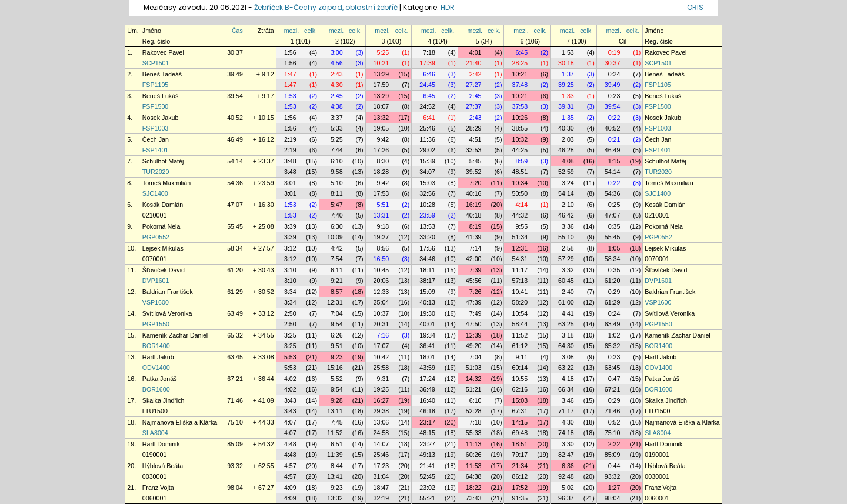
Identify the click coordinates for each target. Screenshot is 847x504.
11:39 (335, 455)
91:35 (520, 498)
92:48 (566, 476)
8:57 (337, 292)
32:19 (381, 498)
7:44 (337, 150)
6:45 (521, 52)
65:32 (235, 335)
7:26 (476, 292)
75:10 (235, 422)
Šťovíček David (164, 270)
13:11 (335, 411)
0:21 (614, 139)
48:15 (427, 433)
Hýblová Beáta (163, 466)
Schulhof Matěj (163, 161)
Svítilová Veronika (167, 313)
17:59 (381, 85)
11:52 (520, 335)
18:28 (381, 172)
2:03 (568, 139)
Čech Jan (156, 139)
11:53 (474, 466)
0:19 (614, 52)
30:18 (566, 63)
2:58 (568, 248)
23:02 (427, 488)
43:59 (427, 368)
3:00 (337, 52)
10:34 (520, 183)
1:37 (568, 74)
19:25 (381, 389)
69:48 (520, 433)
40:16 (474, 193)
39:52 (474, 172)
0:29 (614, 292)
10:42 (381, 357)
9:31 (383, 379)
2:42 (476, 74)
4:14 (521, 205)
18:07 (381, 106)
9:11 (521, 357)
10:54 (520, 313)
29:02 (427, 150)
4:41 (568, 313)
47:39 (474, 302)
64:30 (566, 346)
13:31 (381, 215)
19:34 (427, 335)
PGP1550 (156, 324)
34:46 (427, 259)
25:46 (427, 128)
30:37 (235, 52)
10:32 (520, 139)
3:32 (568, 270)
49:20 (474, 346)
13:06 (381, 422)
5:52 (337, 379)
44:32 (520, 215)
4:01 (476, 52)
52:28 (474, 411)
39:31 (566, 106)
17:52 (520, 488)
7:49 (476, 313)
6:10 (337, 161)
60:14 (520, 368)
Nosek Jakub (161, 118)
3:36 (568, 226)
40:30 (566, 128)
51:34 (520, 237)
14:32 (474, 379)
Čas (237, 31)
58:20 (520, 302)
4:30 (337, 85)
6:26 (337, 335)
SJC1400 (155, 193)
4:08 (568, 161)
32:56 (427, 193)
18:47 (381, 488)
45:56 (474, 281)
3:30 (568, 444)
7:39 (476, 270)
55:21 (427, 498)
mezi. (291, 31)
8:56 (383, 248)
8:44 (337, 466)
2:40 (568, 292)
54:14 (235, 161)
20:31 (381, 324)
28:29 (474, 128)
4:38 (337, 106)
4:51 (476, 139)
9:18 (383, 226)
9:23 (337, 357)
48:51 (520, 172)
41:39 (474, 237)
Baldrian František (168, 292)
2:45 (337, 96)
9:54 (337, 324)
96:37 (566, 498)
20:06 (381, 281)
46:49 (235, 139)
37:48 (520, 85)
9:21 (337, 281)
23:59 (427, 215)
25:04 (381, 302)
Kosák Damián (163, 205)
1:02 (614, 335)
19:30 (427, 313)
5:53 (290, 357)
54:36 (235, 183)
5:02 (568, 488)
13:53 (427, 226)
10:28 (427, 205)
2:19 (290, 139)
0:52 (614, 422)
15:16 (335, 368)
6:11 (337, 270)
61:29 (235, 292)
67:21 (235, 379)
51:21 (474, 389)
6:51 (337, 444)
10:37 (381, 313)
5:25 (383, 52)
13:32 (381, 118)
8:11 (337, 193)
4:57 (290, 466)
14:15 (520, 422)
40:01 (427, 324)
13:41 (335, 476)
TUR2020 (156, 172)
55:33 (474, 433)
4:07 (290, 422)
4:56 (337, 63)
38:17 (427, 281)
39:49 (235, 74)
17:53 (381, 193)
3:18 (568, 335)
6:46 (429, 74)
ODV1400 (156, 368)
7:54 (337, 259)
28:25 (520, 63)
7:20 (476, 183)
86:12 (520, 476)
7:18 (429, 52)
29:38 (381, 411)
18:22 (474, 488)
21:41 (427, 466)
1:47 (290, 74)
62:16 (520, 389)
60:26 (474, 455)
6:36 (568, 466)
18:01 (427, 357)
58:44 (520, 324)
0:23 (614, 96)
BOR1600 (156, 389)
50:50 (520, 193)
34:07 (427, 172)
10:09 (335, 237)
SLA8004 (155, 433)
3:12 (290, 248)
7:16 (383, 335)
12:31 (520, 248)
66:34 (566, 389)
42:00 (474, 259)
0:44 (614, 466)
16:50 (381, 259)
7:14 (476, 248)
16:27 (381, 400)
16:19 (474, 205)
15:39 (427, 161)
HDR (448, 7)
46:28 (566, 150)
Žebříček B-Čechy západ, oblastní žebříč (326, 7)
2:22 (614, 444)
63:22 (566, 368)
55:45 (235, 226)
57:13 (520, 281)
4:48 (290, 444)
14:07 (381, 444)
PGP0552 (156, 237)
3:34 (290, 292)
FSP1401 (155, 150)
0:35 (614, 226)
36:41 (427, 346)
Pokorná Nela (161, 226)
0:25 (614, 205)
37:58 (520, 106)
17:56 (427, 248)
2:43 (337, 74)
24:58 (381, 433)
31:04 (381, 476)
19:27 (381, 237)
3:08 (568, 357)
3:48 (290, 161)
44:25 (520, 150)
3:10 (290, 270)
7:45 (337, 422)
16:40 (427, 400)
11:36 (427, 139)
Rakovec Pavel (163, 52)
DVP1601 (156, 281)
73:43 (474, 498)
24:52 (427, 106)
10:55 (520, 379)
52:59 (566, 172)
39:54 (235, 96)
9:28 (337, 400)
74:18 (566, 433)
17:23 (381, 466)
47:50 (474, 324)
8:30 (383, 161)
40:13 (427, 302)
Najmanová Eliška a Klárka (180, 422)
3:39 (290, 226)
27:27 (474, 85)
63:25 (566, 324)
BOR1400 (156, 346)
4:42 (337, 248)
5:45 (476, 161)
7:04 (337, 313)
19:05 (381, 128)
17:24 (427, 379)
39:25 (566, 85)
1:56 (290, 52)
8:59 (521, 161)
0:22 (614, 118)
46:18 (427, 411)
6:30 (337, 226)
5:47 (337, 205)
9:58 (337, 172)
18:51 (520, 444)
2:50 (290, 313)
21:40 (474, 63)
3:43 (290, 400)
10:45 (381, 270)
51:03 (474, 368)
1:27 (614, 488)
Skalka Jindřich (164, 400)
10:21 (381, 63)
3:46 (568, 400)
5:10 (337, 183)
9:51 (337, 346)
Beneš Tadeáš (162, 74)
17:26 (381, 150)
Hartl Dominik (161, 444)
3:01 (290, 183)
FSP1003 (155, 128)
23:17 (427, 422)
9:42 (383, 139)
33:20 (427, 237)
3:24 (568, 183)
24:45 (427, 85)
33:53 (474, 150)
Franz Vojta (158, 488)
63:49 (235, 313)
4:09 (290, 488)
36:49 (427, 389)
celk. (311, 31)
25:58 (381, 368)
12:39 (474, 335)
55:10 (566, 237)
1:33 (568, 96)
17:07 (381, 346)
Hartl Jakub (158, 357)
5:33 (337, 128)
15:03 (427, 183)
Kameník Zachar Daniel (175, 335)
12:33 (381, 292)
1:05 (614, 248)
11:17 (520, 270)
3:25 (290, 335)
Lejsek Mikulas (163, 248)
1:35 (568, 118)
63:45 (235, 357)
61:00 (566, 302)
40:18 (474, 215)
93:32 (235, 466)
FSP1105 (155, 85)
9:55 (521, 226)
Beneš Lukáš (161, 96)
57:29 (566, 259)
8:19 (476, 226)
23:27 (427, 444)
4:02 (290, 379)
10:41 (520, 292)
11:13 (474, 444)
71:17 (566, 411)
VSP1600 (156, 302)
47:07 (235, 205)
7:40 (337, 215)
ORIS (695, 7)
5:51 (383, 205)
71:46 (235, 400)
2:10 (568, 205)
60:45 (566, 281)
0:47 (614, 379)
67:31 (520, 411)
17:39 (427, 63)
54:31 (520, 259)
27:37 (474, 106)
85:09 (235, 444)
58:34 (235, 248)
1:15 (614, 161)
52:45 (427, 476)
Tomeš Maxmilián (166, 183)
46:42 (566, 215)
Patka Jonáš (160, 379)
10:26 (520, 118)
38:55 (520, 128)
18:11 (427, 270)
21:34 (520, 466)
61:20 (235, 270)
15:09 (427, 292)
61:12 (520, 346)
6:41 (429, 118)
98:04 (235, 488)
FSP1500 (155, 106)
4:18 (568, 379)
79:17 (520, 455)
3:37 (337, 118)
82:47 (566, 455)
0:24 (614, 74)
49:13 (427, 455)
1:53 (568, 52)
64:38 (474, 476)
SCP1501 (156, 63)
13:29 (381, 74)
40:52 (235, 118)
